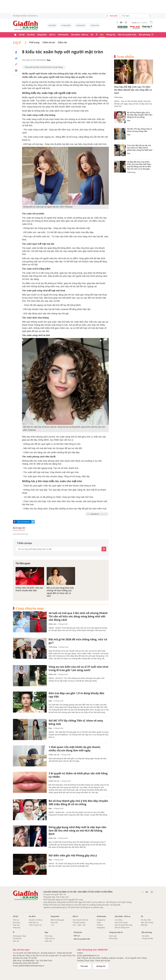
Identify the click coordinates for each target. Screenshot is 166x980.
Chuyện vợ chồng (35, 920)
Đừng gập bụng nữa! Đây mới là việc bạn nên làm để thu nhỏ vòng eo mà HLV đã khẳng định (77, 831)
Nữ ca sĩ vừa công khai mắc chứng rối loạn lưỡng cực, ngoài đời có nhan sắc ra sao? (60, 592)
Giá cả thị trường (121, 922)
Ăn (92, 35)
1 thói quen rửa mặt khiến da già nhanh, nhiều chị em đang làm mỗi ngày (75, 749)
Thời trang (34, 43)
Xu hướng (119, 920)
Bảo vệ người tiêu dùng (124, 925)
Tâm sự (77, 936)
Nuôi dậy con (34, 922)
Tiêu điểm (145, 936)
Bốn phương (144, 35)
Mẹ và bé (95, 25)
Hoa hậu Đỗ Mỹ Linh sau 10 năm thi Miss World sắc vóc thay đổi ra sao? (133, 90)
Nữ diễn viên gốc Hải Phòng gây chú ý (73, 855)
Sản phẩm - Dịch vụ (80, 35)
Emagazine (101, 920)
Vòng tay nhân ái (116, 932)
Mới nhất (112, 16)
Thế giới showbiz (79, 922)
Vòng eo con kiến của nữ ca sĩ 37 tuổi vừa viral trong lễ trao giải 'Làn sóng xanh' (78, 668)
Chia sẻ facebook (23, 522)
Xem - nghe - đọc (79, 925)
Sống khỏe (42, 35)
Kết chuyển (113, 938)
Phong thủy (17, 938)
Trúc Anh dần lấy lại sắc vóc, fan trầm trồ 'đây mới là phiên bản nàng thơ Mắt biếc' (140, 148)
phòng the (81, 25)
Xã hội (22, 35)
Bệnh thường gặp (57, 920)
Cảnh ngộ (113, 936)
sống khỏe (67, 25)
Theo (97, 514)
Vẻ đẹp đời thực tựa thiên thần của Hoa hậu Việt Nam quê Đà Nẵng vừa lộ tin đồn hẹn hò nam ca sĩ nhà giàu (139, 166)
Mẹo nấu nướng (147, 922)
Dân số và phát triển (127, 35)
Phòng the (111, 35)
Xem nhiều (125, 57)
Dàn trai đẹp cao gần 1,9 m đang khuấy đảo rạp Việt (76, 695)
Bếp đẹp (144, 925)
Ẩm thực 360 (146, 920)
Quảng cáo (101, 966)
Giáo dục (16, 925)
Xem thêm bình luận (20, 534)
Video (99, 922)
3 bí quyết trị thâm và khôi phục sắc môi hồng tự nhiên (78, 775)
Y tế (52, 925)
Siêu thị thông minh (122, 928)
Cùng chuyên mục (30, 608)
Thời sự (16, 920)
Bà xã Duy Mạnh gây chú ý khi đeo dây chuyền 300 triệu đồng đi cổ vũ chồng (78, 803)
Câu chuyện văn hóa (80, 920)
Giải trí (52, 35)
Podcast (100, 925)
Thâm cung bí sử (35, 925)
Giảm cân (62, 43)
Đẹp (102, 35)
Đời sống (16, 922)
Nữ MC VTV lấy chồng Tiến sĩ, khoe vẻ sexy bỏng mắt (76, 722)
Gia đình (31, 35)
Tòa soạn (84, 966)
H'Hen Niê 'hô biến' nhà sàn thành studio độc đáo (29, 589)
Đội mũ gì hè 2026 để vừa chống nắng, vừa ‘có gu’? (78, 641)
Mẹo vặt (16, 941)
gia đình (53, 25)
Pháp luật (17, 928)
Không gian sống (19, 936)
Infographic (101, 928)
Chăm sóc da (49, 43)
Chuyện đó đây (147, 938)
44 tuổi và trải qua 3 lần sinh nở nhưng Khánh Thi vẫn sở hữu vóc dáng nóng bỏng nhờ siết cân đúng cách (78, 616)
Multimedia (63, 35)
